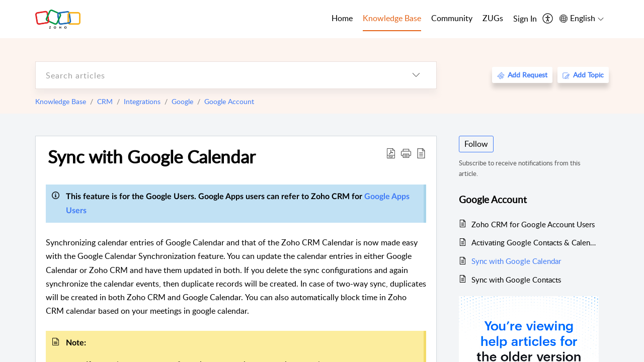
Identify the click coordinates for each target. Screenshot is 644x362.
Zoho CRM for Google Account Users (533, 224)
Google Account (229, 101)
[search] (216, 75)
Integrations (142, 101)
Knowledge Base (61, 101)
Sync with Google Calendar (152, 156)
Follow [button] (476, 144)
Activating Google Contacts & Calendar (535, 242)
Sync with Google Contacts (516, 280)
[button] (406, 153)
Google (182, 101)
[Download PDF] (391, 153)
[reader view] (421, 153)
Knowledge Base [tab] (392, 18)
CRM (105, 101)
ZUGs (493, 18)
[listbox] (416, 75)
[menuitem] (525, 19)
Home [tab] (342, 18)
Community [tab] (452, 18)
